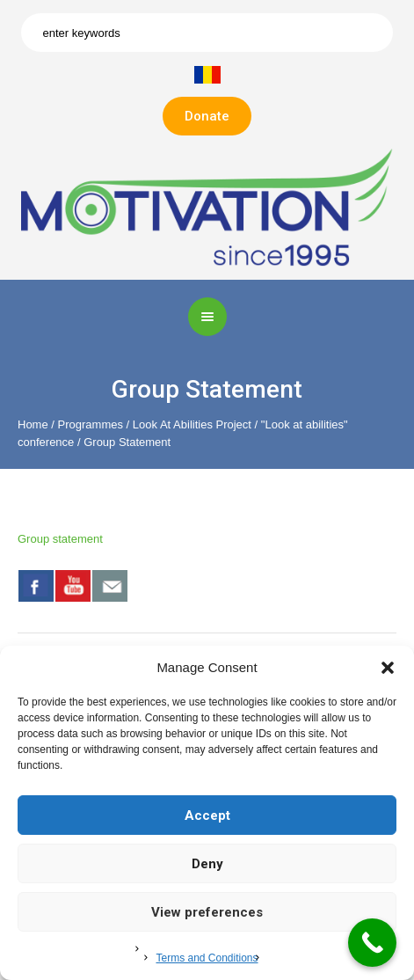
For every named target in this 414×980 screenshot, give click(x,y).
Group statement (60, 539)
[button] (388, 668)
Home (33, 424)
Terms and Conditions (207, 958)
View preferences (207, 912)
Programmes (91, 424)
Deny (207, 864)
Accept (207, 815)
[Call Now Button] (372, 943)
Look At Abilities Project (192, 424)
